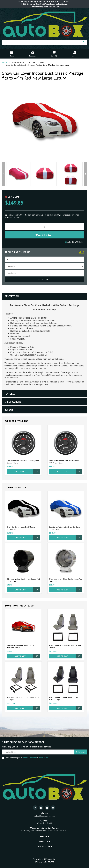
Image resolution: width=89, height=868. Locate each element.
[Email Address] (38, 752)
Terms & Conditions (29, 758)
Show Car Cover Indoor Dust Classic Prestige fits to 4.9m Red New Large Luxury (38, 65)
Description (12, 296)
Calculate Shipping (18, 252)
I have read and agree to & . (25, 758)
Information (44, 847)
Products (33, 53)
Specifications (13, 402)
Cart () (54, 53)
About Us (44, 842)
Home (5, 62)
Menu (12, 53)
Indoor (43, 62)
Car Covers (32, 62)
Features (10, 394)
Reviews (9, 410)
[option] (19, 174)
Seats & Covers (18, 62)
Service (44, 836)
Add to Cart (45, 235)
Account (75, 53)
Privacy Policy (43, 758)
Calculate (44, 280)
